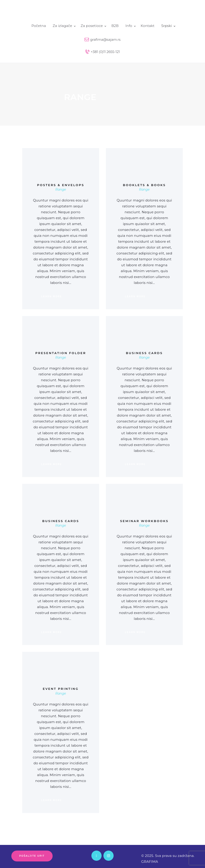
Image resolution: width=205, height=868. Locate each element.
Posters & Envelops (61, 185)
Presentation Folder (61, 353)
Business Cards (144, 353)
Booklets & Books (144, 185)
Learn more (52, 296)
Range (61, 189)
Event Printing (61, 689)
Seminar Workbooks (144, 521)
